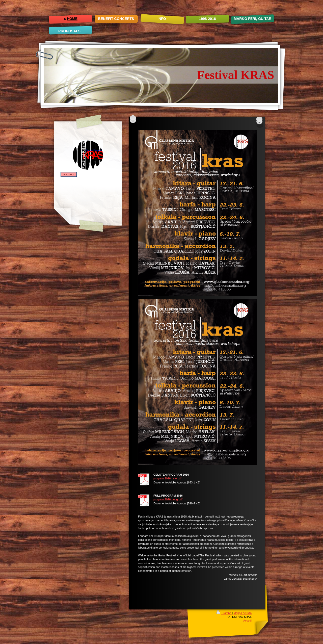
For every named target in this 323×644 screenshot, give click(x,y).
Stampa (224, 613)
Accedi (247, 621)
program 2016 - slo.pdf (167, 478)
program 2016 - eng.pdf (168, 499)
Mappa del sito (243, 613)
